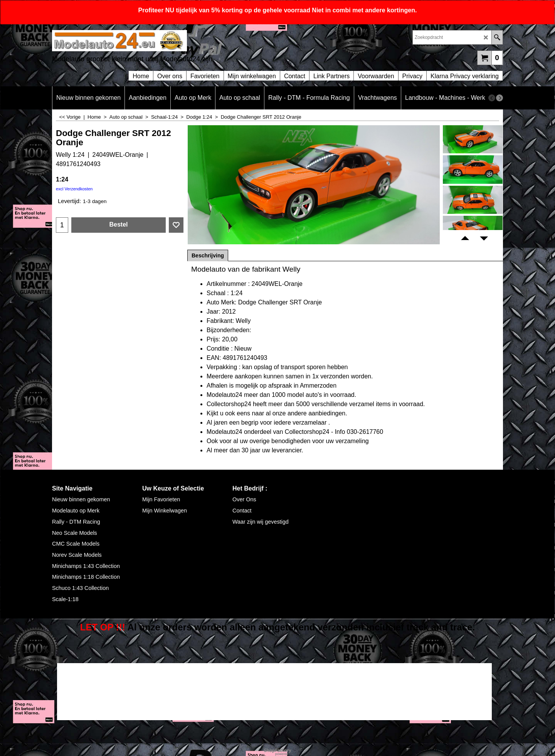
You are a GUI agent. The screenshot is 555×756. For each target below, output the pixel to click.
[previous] (492, 98)
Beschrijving (208, 255)
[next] (499, 98)
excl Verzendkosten (74, 189)
